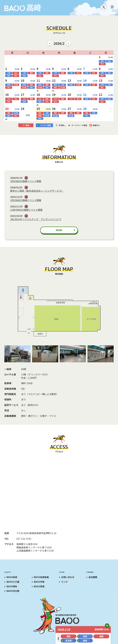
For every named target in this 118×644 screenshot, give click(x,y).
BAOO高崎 (12, 577)
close (107, 626)
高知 (85, 641)
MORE (59, 230)
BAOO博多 (12, 586)
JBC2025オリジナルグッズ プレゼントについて (36, 219)
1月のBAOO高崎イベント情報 (26, 200)
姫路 (101, 636)
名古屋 (68, 641)
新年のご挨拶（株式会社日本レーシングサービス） (37, 191)
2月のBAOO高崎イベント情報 (26, 181)
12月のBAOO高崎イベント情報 (26, 210)
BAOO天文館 (13, 591)
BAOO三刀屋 (13, 582)
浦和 (68, 636)
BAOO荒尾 (39, 586)
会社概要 (93, 577)
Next (68, 44)
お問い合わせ (68, 577)
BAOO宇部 (39, 582)
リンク (64, 582)
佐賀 (85, 636)
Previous (50, 44)
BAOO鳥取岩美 (41, 577)
